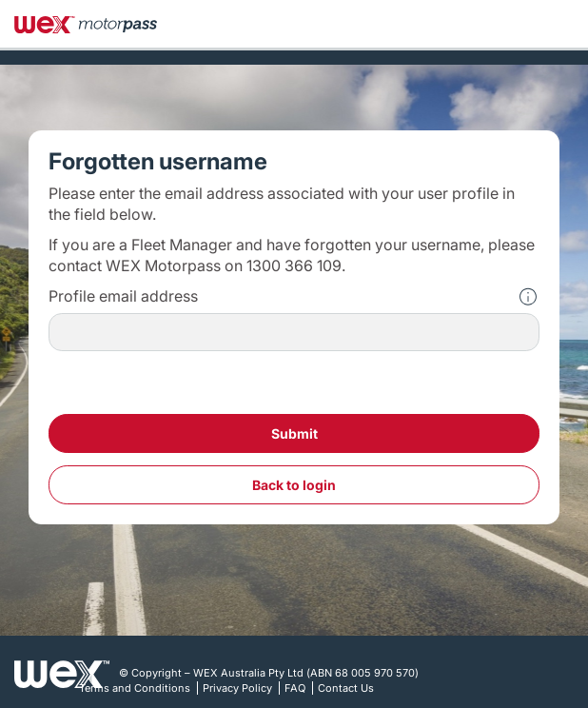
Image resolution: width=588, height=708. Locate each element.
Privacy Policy (237, 688)
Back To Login (294, 485)
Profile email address (123, 296)
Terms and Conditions (135, 688)
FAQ (295, 688)
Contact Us (346, 688)
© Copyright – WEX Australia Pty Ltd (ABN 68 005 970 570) (269, 673)
